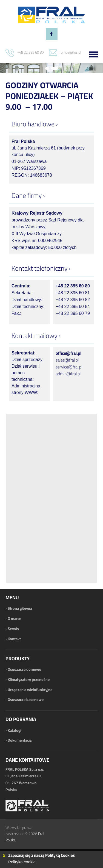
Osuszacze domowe (24, 669)
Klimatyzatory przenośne (29, 680)
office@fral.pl (71, 52)
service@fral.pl (69, 367)
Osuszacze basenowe (26, 700)
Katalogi (14, 730)
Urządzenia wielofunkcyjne (30, 690)
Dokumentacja (20, 740)
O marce (14, 619)
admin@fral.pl (68, 374)
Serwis (13, 629)
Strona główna (20, 608)
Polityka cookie (22, 862)
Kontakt (14, 639)
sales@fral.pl (67, 360)
